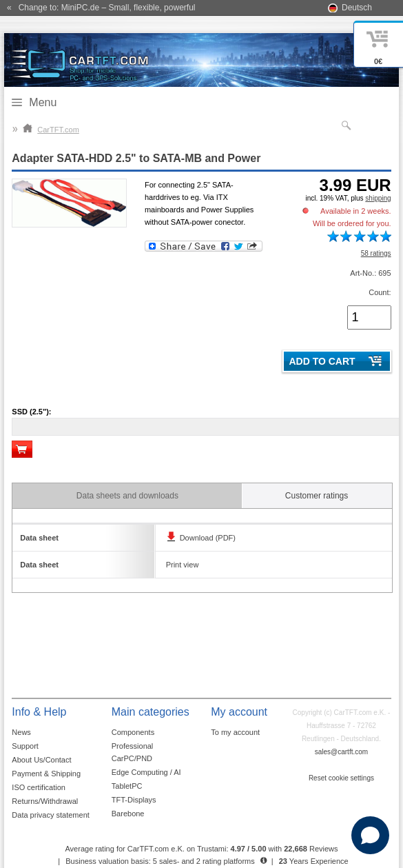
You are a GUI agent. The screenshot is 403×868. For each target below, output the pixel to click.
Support (25, 746)
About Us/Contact (41, 760)
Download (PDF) (208, 538)
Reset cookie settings (341, 778)
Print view (183, 565)
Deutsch (357, 8)
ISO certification (39, 787)
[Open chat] (370, 835)
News (21, 732)
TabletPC (127, 786)
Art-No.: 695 (370, 273)
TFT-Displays (134, 800)
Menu (43, 102)
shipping (378, 198)
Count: (380, 292)
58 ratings (376, 253)
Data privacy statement (51, 815)
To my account (235, 732)
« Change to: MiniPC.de (101, 8)
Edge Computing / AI (146, 772)
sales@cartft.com (341, 752)
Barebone (128, 814)
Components (133, 732)
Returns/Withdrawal (45, 801)
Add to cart (322, 361)
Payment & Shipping (46, 774)
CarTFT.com (51, 130)
